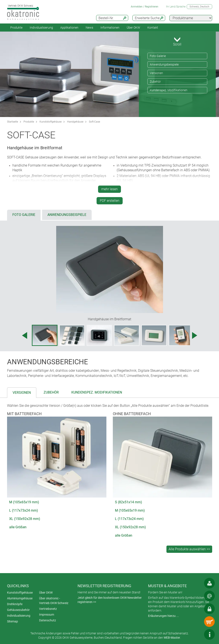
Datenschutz (48, 620)
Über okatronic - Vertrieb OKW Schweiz (54, 601)
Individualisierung (41, 28)
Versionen (156, 73)
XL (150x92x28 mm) (25, 519)
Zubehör (155, 82)
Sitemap (12, 621)
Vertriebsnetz (48, 609)
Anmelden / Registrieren (145, 7)
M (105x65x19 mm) (24, 502)
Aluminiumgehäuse (20, 598)
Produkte (16, 28)
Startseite (12, 122)
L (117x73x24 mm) (24, 510)
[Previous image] (25, 335)
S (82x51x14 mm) (129, 502)
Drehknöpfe (15, 604)
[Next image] (195, 335)
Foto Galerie (158, 56)
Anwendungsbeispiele (164, 64)
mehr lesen (109, 189)
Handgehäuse (75, 122)
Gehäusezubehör (18, 610)
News (89, 28)
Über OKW (46, 593)
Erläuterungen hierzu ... (163, 616)
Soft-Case (94, 122)
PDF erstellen (110, 201)
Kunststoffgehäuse (51, 122)
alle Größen (18, 527)
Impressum (47, 615)
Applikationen (69, 28)
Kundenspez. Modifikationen (169, 90)
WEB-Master (172, 638)
